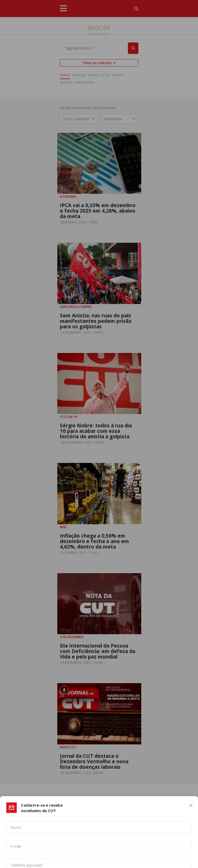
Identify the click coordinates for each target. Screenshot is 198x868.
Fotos (105, 75)
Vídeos (93, 75)
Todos (65, 75)
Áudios (118, 75)
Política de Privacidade (149, 830)
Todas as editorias (99, 63)
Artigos (66, 82)
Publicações (84, 82)
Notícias (79, 75)
